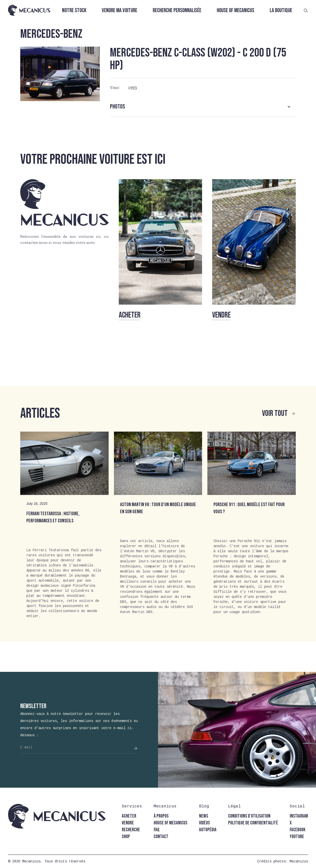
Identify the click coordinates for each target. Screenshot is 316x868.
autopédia (208, 830)
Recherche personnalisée (177, 11)
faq (157, 830)
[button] (203, 107)
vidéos (204, 823)
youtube (297, 837)
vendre (128, 823)
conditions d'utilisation (249, 816)
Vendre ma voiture (120, 11)
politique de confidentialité (253, 823)
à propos (161, 816)
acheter (129, 816)
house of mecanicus (171, 823)
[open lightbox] (60, 74)
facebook (298, 830)
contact (161, 837)
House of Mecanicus (235, 11)
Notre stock (74, 11)
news (204, 816)
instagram (299, 816)
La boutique (281, 11)
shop (126, 837)
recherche (131, 830)
